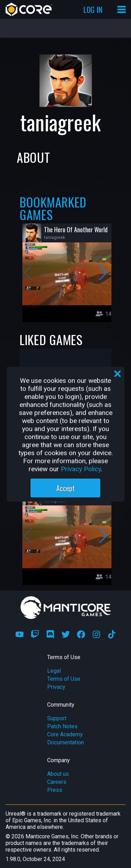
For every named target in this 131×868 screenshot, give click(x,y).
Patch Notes (62, 726)
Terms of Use (64, 679)
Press (55, 790)
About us (58, 774)
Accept (65, 488)
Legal (54, 671)
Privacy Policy (81, 469)
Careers (57, 782)
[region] (66, 434)
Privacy (56, 687)
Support (57, 718)
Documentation (65, 742)
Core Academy (65, 734)
